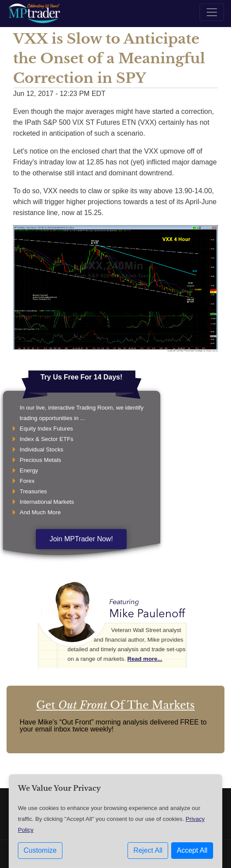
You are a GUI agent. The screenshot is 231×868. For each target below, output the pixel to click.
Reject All (148, 850)
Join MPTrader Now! (81, 539)
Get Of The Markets (115, 705)
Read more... (145, 659)
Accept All (192, 850)
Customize (40, 850)
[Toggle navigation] (212, 12)
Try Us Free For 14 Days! (82, 377)
